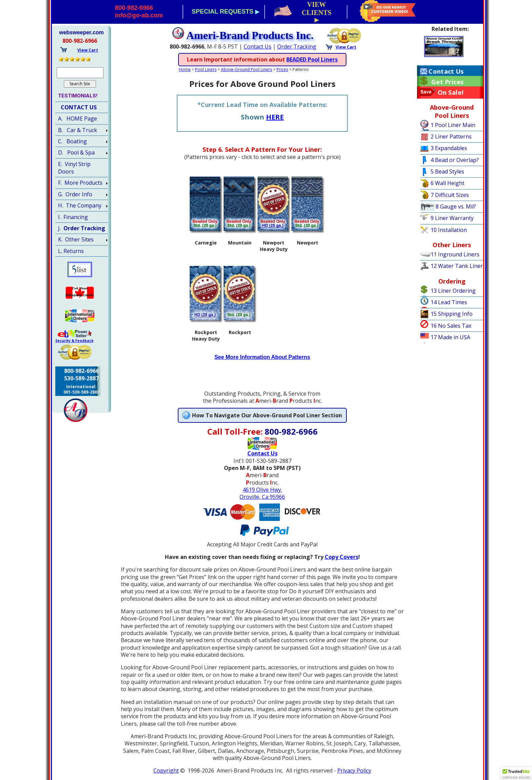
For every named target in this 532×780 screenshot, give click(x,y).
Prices (282, 69)
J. (82, 228)
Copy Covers (341, 557)
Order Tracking (297, 47)
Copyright (166, 770)
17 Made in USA (450, 337)
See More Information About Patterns (262, 357)
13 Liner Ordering (453, 291)
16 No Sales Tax (451, 326)
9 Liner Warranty (452, 218)
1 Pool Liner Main (453, 125)
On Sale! (451, 92)
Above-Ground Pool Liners (246, 69)
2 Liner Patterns (451, 137)
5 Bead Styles (447, 171)
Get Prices (447, 82)
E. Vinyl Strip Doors (74, 168)
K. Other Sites (76, 239)
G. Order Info (75, 194)
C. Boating (72, 141)
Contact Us (258, 47)
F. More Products (80, 183)
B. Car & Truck (78, 130)
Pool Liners (206, 69)
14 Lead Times (449, 302)
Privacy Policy (354, 770)
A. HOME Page (78, 119)
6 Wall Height (448, 183)
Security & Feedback (74, 341)
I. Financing (73, 217)
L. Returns (71, 251)
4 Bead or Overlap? (455, 160)
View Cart (346, 47)
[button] (516, 774)
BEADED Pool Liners (312, 59)
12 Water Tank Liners (458, 266)
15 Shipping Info (452, 314)
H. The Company (80, 205)
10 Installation (449, 230)
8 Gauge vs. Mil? (456, 206)
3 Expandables (449, 148)
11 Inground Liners (455, 254)
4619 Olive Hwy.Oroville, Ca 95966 (262, 493)
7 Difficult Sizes (450, 195)
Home (185, 69)
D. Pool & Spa (76, 152)
